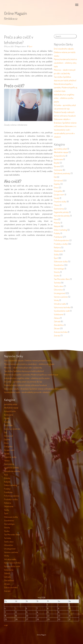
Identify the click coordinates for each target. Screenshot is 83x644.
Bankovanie (58, 159)
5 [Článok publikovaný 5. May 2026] (16, 608)
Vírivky (56, 300)
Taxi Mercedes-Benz (62, 279)
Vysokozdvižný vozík (62, 311)
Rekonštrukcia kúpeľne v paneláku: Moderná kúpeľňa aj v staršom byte (65, 87)
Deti (55, 177)
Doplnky (57, 184)
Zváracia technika (61, 332)
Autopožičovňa (60, 156)
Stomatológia (59, 269)
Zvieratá (57, 335)
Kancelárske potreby (62, 216)
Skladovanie (59, 251)
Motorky (57, 223)
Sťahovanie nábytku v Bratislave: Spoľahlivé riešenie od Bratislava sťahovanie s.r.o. (65, 123)
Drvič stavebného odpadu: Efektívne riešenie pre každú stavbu (65, 52)
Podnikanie (58, 237)
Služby (56, 254)
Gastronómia (59, 209)
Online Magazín (16, 13)
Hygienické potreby (61, 212)
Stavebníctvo (59, 265)
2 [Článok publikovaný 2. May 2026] (58, 605)
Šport (31, 46)
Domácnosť (58, 180)
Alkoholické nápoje (61, 152)
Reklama (57, 247)
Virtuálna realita (60, 304)
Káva (56, 219)
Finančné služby (60, 202)
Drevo (56, 187)
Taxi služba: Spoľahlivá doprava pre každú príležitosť (24, 371)
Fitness (57, 205)
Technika (57, 283)
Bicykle (57, 163)
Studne (57, 276)
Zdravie (57, 328)
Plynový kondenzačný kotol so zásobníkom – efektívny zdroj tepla (65, 63)
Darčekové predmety (62, 173)
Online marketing (60, 230)
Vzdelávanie (59, 314)
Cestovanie (58, 170)
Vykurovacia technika (62, 307)
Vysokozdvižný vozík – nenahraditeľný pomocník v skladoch (64, 133)
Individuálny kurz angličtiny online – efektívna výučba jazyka (64, 98)
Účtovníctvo (58, 290)
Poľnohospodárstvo (61, 240)
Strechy (57, 272)
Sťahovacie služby (61, 261)
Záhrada (57, 321)
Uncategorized (60, 293)
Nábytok (57, 226)
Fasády (57, 198)
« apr (6, 625)
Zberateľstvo (59, 325)
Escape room (59, 194)
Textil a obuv (59, 286)
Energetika (58, 191)
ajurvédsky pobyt (60, 149)
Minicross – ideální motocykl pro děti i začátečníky (23, 368)
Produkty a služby (61, 244)
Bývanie (57, 166)
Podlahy (57, 233)
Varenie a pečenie (61, 297)
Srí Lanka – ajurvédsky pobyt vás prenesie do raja (23, 382)
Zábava (57, 318)
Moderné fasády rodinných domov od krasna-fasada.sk (25, 385)
